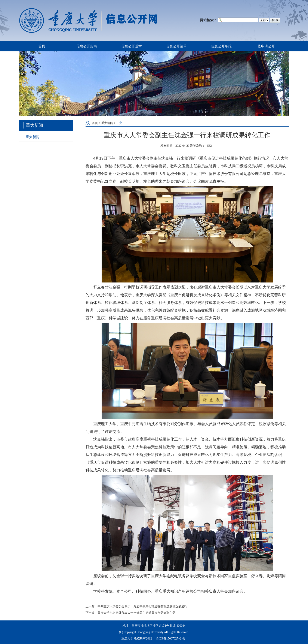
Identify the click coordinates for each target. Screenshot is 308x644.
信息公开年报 (221, 46)
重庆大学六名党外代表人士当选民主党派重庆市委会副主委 (136, 613)
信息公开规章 (132, 46)
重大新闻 (33, 137)
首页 (42, 46)
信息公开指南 (87, 46)
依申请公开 (266, 46)
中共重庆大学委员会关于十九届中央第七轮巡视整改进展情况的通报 (142, 606)
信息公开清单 (176, 46)
